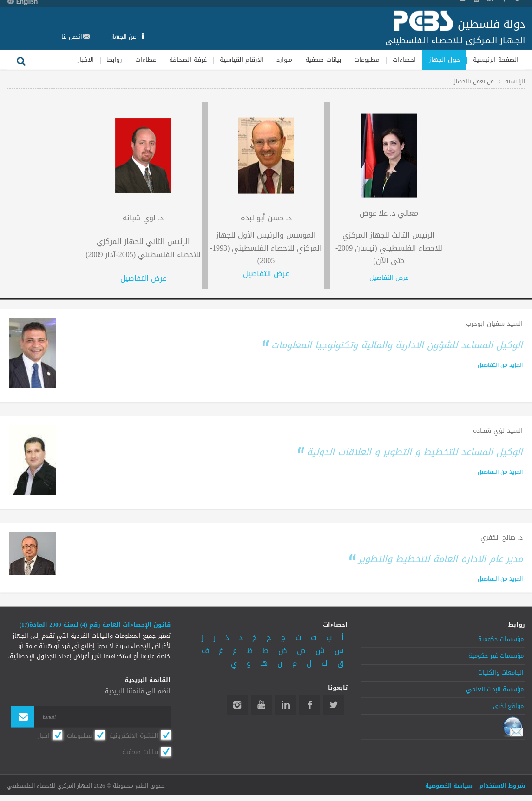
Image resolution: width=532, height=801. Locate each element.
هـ (264, 663)
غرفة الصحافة (188, 59)
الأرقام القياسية (242, 59)
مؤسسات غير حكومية (496, 656)
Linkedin (286, 705)
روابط (115, 59)
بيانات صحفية (323, 59)
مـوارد (284, 59)
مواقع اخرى (508, 706)
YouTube (261, 705)
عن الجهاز (125, 36)
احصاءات (404, 59)
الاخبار (86, 59)
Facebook (310, 705)
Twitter (334, 705)
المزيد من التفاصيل (500, 364)
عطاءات (146, 59)
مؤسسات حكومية (501, 639)
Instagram (237, 705)
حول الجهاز (444, 59)
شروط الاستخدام (502, 786)
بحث (21, 60)
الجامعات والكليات (501, 673)
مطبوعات (367, 59)
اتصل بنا (72, 36)
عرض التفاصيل (389, 278)
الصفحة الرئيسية (496, 59)
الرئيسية (515, 81)
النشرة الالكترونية (134, 735)
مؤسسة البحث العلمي (495, 689)
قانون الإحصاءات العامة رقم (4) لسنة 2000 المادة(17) (95, 625)
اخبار (44, 735)
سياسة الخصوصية (449, 786)
